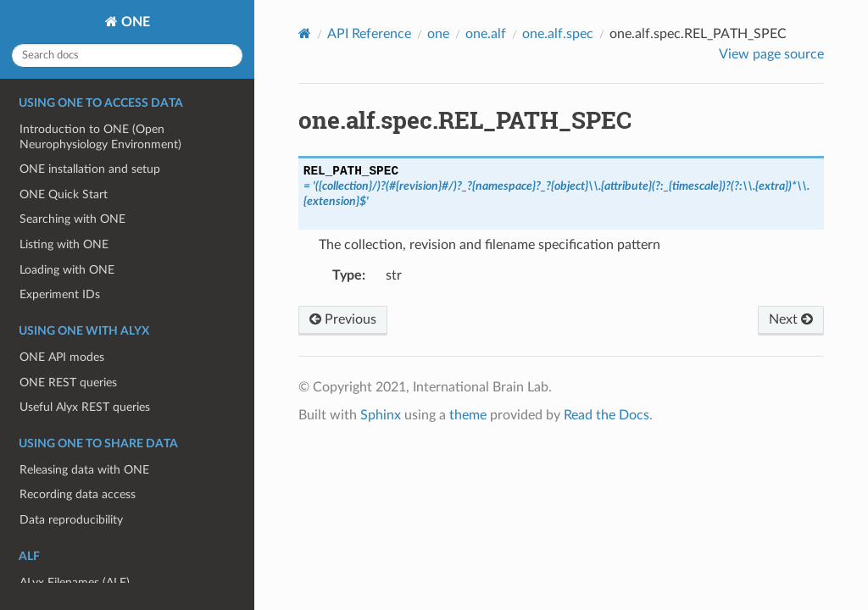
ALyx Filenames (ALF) (75, 582)
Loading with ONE (67, 270)
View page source (771, 54)
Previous (343, 319)
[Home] (305, 33)
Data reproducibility (71, 520)
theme (468, 415)
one (438, 34)
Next (791, 319)
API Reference (369, 34)
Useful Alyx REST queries (85, 407)
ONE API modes (62, 357)
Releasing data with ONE (84, 470)
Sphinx (381, 415)
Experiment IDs (60, 294)
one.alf (486, 34)
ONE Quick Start (64, 194)
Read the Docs (606, 415)
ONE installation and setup (90, 169)
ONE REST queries (68, 383)
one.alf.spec (558, 34)
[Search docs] (127, 55)
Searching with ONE (72, 219)
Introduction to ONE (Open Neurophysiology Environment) (100, 137)
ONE (134, 22)
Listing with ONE (64, 244)
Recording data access (78, 494)
